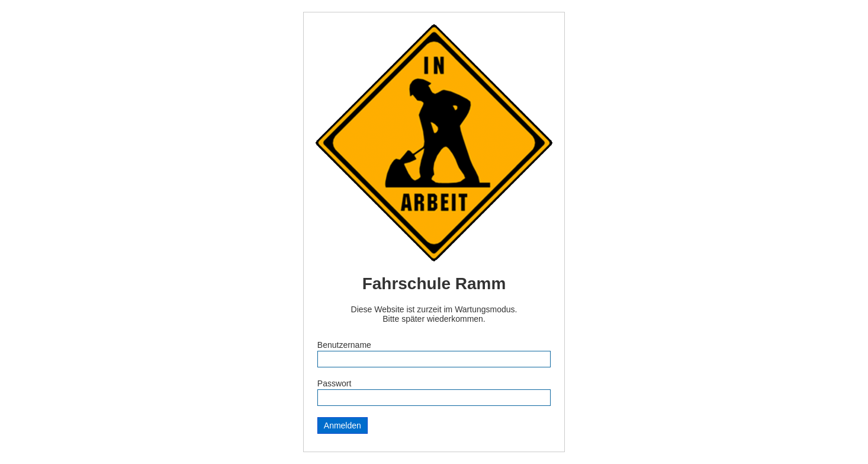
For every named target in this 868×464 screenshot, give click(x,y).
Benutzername (344, 345)
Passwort (335, 383)
